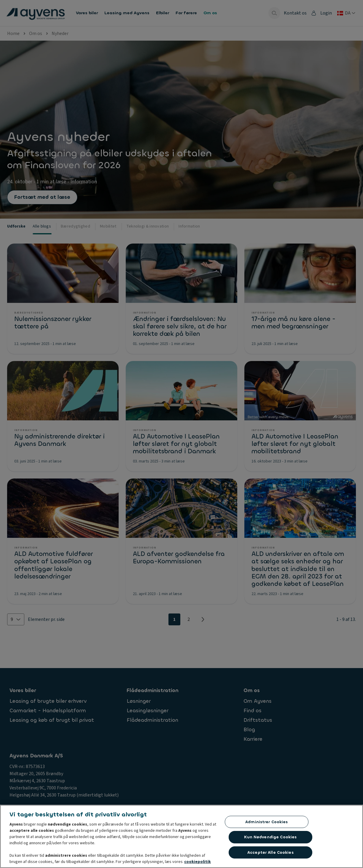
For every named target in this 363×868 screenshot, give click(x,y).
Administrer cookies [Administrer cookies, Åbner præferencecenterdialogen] (266, 822)
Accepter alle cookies (270, 853)
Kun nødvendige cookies (270, 837)
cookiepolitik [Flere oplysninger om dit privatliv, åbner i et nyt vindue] (198, 862)
